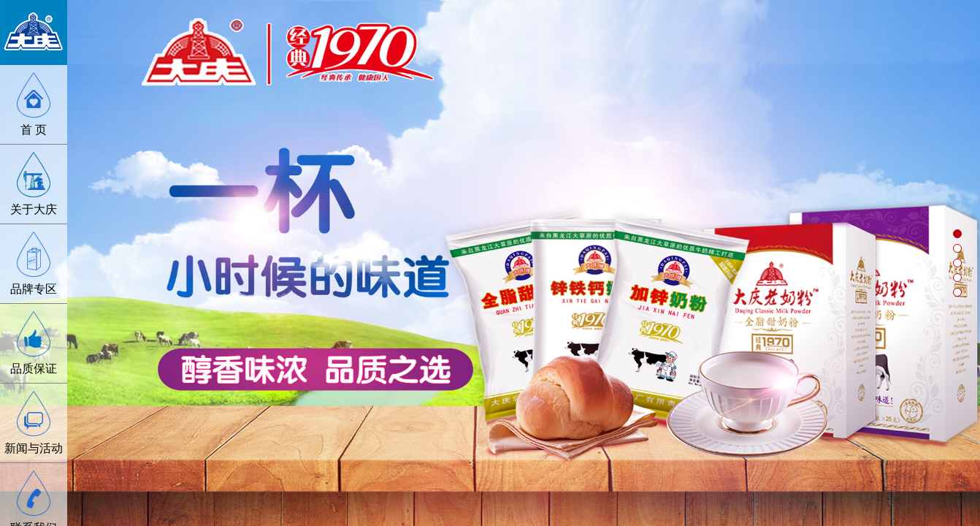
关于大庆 (34, 209)
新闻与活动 (34, 448)
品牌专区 (34, 289)
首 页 (34, 130)
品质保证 (34, 369)
